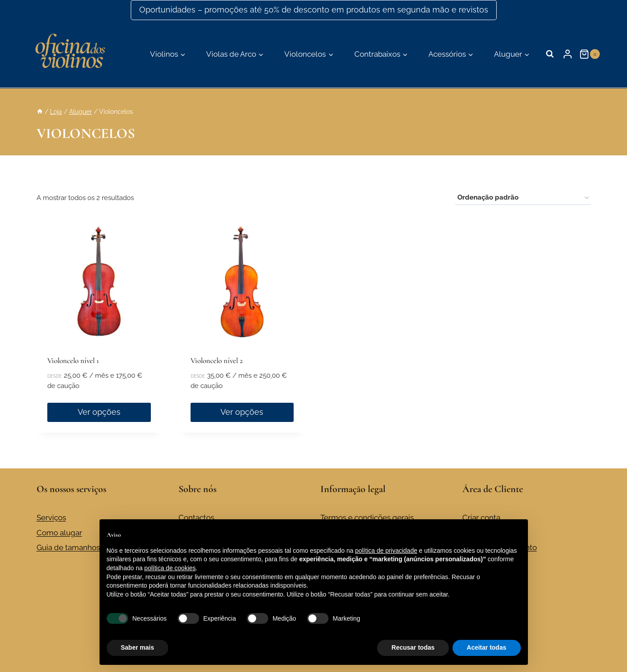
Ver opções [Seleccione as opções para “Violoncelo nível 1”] (99, 412)
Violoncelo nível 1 (73, 361)
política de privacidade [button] (386, 551)
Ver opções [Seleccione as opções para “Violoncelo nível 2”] (242, 412)
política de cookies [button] (170, 568)
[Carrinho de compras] (590, 54)
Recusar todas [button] (413, 647)
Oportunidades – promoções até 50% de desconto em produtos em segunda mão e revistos (314, 10)
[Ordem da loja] (523, 198)
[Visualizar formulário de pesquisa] (550, 54)
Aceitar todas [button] (487, 647)
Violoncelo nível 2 (217, 361)
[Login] (568, 54)
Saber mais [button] (138, 647)
